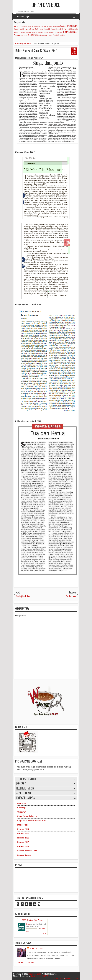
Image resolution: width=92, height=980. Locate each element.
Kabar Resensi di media (27, 816)
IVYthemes (36, 976)
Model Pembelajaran (46, 32)
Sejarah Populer (47, 35)
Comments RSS (72, 978)
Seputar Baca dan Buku (27, 851)
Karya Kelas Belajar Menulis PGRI (32, 821)
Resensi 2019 (23, 846)
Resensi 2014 (23, 829)
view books (43, 934)
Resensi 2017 (23, 842)
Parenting (58, 32)
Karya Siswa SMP (57, 29)
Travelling (62, 35)
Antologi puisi (32, 26)
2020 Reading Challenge (32, 920)
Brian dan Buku (46, 5)
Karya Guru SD (19, 29)
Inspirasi (73, 26)
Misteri (35, 32)
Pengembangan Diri (22, 35)
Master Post (22, 825)
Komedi (67, 29)
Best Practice (42, 26)
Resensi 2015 (23, 833)
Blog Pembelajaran (53, 26)
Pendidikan (71, 32)
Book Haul (22, 803)
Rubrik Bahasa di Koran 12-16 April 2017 (36, 51)
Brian (28, 924)
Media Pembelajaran (22, 32)
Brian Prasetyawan (37, 948)
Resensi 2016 (23, 838)
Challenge (22, 808)
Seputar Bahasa (24, 855)
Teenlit (55, 35)
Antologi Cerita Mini (20, 26)
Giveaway (21, 812)
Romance (36, 35)
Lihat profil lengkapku (26, 962)
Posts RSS (59, 978)
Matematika (74, 29)
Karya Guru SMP (32, 29)
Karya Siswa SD (45, 29)
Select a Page (23, 17)
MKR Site (46, 976)
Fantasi (63, 26)
